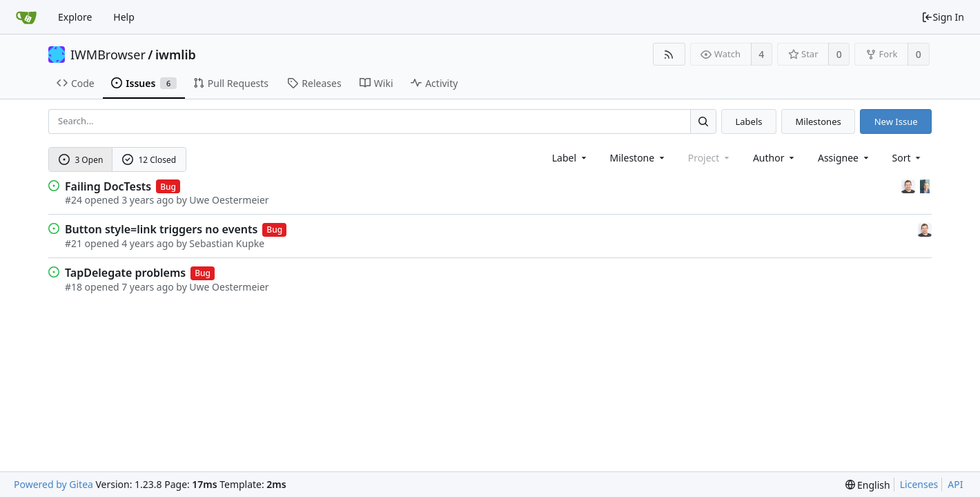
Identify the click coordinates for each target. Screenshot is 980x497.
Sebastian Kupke (227, 243)
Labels (748, 121)
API (955, 484)
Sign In (943, 17)
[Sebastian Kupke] (910, 185)
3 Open (81, 160)
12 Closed (149, 160)
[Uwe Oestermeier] (925, 185)
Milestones (819, 121)
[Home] (26, 17)
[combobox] (570, 158)
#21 (73, 243)
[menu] (908, 158)
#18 (73, 287)
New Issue (896, 121)
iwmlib (176, 55)
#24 (73, 200)
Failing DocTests (108, 186)
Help (124, 17)
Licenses (919, 484)
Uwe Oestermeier (229, 200)
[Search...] (703, 121)
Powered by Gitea (53, 484)
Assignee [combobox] (844, 158)
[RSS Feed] (669, 54)
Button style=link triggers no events (161, 229)
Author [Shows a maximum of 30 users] (775, 158)
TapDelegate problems (125, 273)
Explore (75, 17)
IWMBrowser (108, 55)
